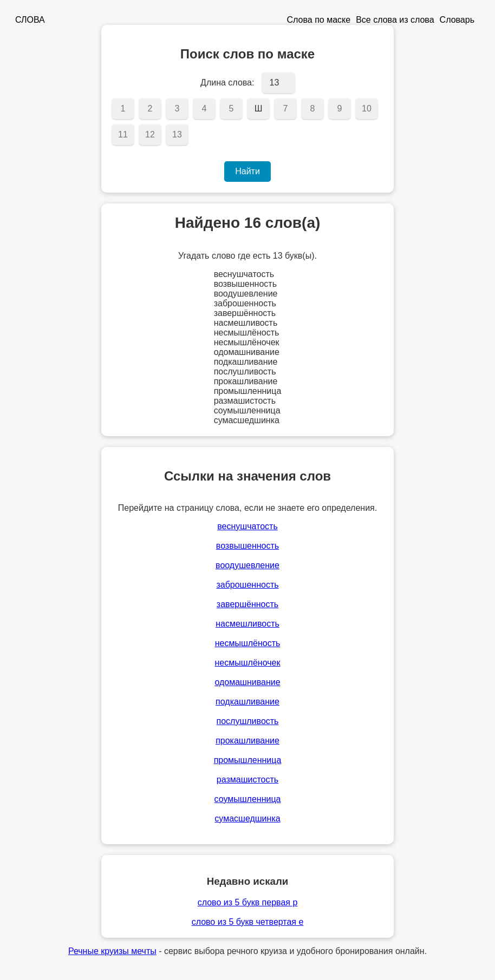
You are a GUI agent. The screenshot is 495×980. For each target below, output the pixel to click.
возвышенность (248, 546)
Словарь (457, 20)
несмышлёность (248, 643)
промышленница (248, 760)
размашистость (248, 780)
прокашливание (248, 741)
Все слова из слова (395, 20)
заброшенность (247, 585)
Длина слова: (227, 83)
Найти (248, 171)
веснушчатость (247, 526)
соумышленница (248, 799)
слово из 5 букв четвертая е (248, 922)
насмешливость (248, 624)
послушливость (248, 721)
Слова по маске (319, 20)
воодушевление (248, 565)
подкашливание (248, 702)
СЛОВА (30, 20)
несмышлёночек (248, 663)
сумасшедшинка (247, 818)
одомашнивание (247, 682)
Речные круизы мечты (112, 951)
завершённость (248, 604)
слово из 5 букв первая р (248, 902)
